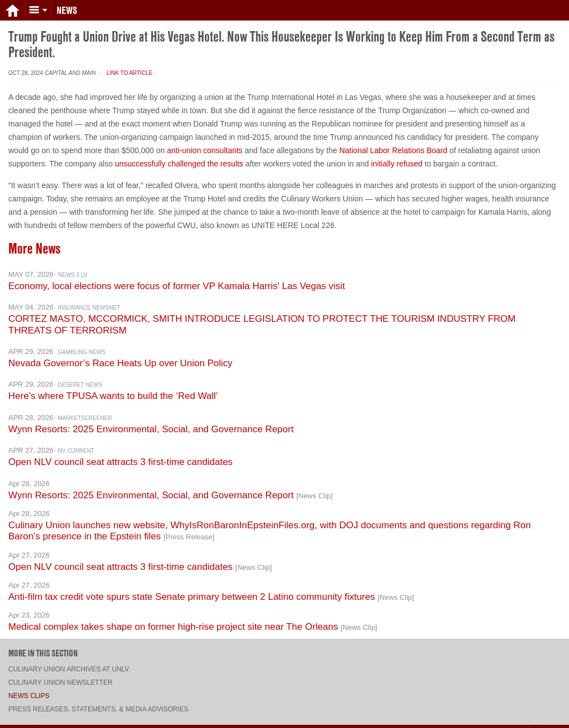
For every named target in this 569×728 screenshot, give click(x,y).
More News (34, 241)
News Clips (29, 688)
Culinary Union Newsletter (61, 675)
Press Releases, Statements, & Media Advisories (98, 701)
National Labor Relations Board (393, 143)
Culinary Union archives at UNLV (69, 661)
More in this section (43, 645)
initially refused (397, 156)
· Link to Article (125, 65)
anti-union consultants (205, 143)
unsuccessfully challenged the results (179, 156)
